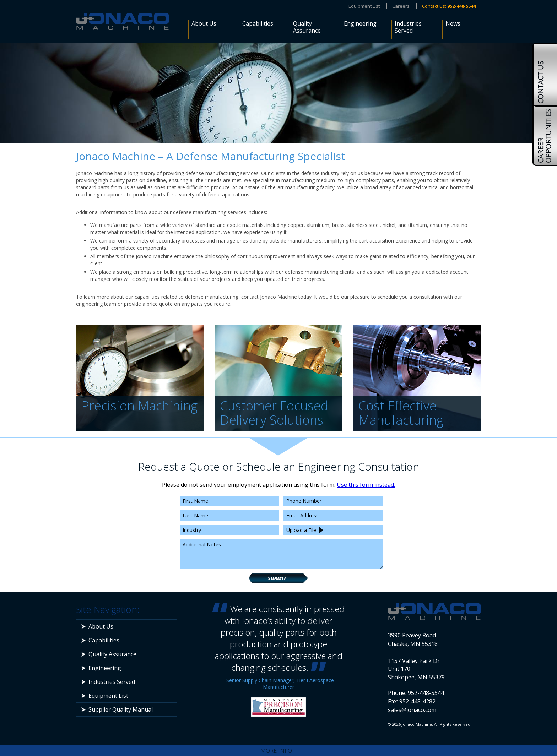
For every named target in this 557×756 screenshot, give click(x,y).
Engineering (360, 24)
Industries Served (408, 27)
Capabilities (258, 24)
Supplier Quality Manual (121, 709)
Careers (401, 6)
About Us (204, 24)
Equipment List (364, 6)
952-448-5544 (426, 693)
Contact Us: (449, 6)
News (453, 24)
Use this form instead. (366, 485)
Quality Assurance (307, 27)
